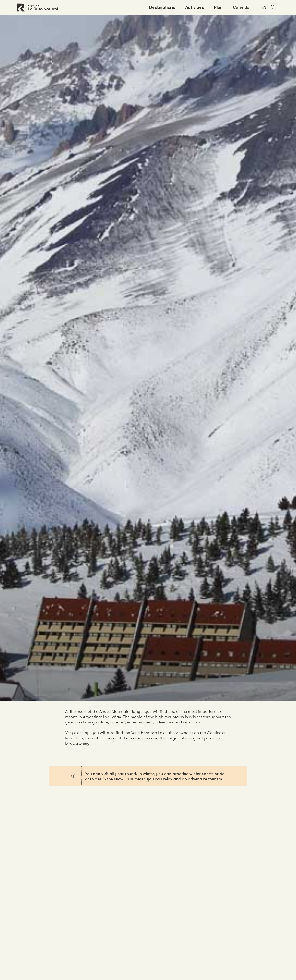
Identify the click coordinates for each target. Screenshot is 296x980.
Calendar (242, 7)
